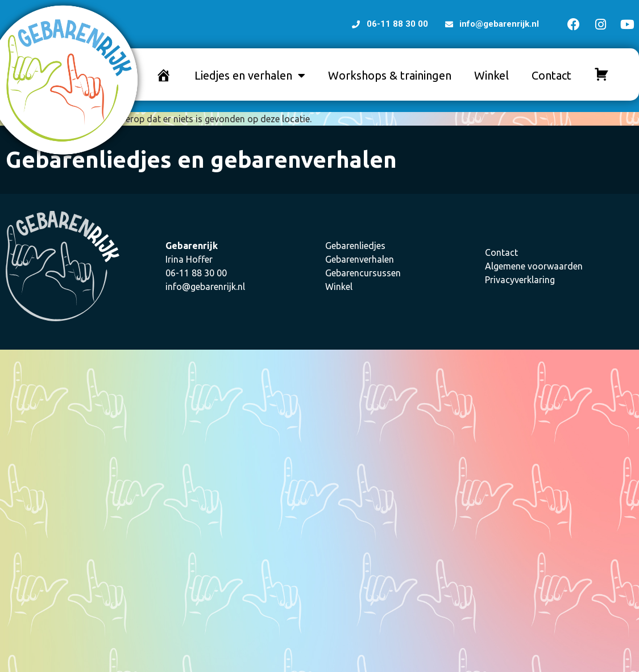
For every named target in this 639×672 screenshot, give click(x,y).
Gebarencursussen (363, 273)
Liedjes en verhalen (250, 76)
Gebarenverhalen (360, 259)
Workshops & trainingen (390, 75)
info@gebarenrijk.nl (205, 287)
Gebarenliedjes (355, 246)
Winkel (491, 75)
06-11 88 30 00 (196, 273)
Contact (551, 75)
